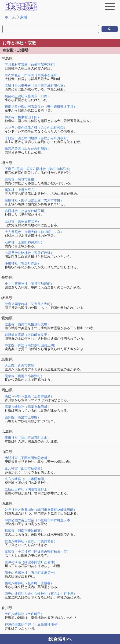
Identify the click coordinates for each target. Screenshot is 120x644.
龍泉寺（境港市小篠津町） (24, 376)
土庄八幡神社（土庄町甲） (24, 614)
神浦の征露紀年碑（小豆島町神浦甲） (33, 624)
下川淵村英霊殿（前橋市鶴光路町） (31, 65)
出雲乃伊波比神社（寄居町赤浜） (29, 253)
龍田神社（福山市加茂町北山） (28, 438)
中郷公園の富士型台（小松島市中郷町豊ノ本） (39, 520)
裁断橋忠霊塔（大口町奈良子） (28, 335)
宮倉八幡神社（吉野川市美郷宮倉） (31, 541)
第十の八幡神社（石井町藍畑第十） (31, 573)
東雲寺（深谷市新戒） (21, 179)
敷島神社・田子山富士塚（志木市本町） (34, 200)
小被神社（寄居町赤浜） (23, 263)
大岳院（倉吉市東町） (21, 366)
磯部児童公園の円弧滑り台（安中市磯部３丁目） (41, 107)
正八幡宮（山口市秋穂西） (24, 468)
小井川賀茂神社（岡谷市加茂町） (29, 284)
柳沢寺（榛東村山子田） (23, 117)
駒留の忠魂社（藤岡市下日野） (28, 96)
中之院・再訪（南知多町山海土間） (31, 345)
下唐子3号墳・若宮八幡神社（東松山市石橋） (38, 169)
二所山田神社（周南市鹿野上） (28, 489)
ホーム (10, 17)
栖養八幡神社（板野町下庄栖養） (29, 583)
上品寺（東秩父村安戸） (23, 221)
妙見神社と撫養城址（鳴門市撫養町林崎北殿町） (41, 510)
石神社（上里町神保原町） (24, 242)
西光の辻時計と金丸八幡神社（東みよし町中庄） (41, 594)
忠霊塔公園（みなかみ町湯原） (28, 149)
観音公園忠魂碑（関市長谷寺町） (29, 304)
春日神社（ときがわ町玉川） (26, 211)
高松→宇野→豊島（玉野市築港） (29, 396)
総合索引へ (60, 639)
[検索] (24, 29)
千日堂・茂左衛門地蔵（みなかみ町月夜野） (37, 138)
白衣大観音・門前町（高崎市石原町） (33, 75)
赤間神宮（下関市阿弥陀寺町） (28, 458)
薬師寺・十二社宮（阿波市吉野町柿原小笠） (37, 552)
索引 (24, 17)
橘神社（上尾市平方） (21, 190)
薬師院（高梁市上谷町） (23, 417)
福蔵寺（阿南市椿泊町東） (24, 531)
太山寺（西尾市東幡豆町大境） (28, 324)
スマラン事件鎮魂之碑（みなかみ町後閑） (36, 128)
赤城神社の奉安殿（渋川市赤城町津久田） (36, 86)
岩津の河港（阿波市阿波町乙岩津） (31, 562)
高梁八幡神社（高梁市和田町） (28, 407)
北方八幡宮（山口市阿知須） (26, 479)
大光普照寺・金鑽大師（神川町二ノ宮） (34, 232)
